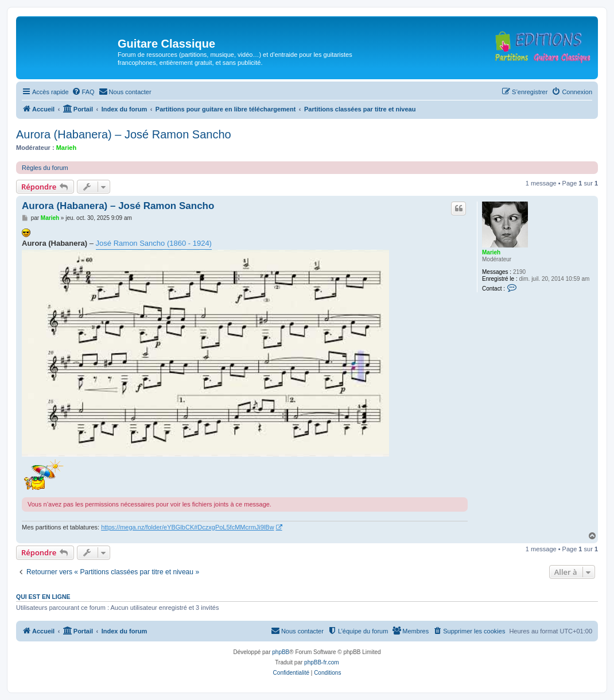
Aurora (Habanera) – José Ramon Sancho (124, 134)
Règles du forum (45, 168)
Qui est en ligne (43, 597)
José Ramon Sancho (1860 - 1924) (154, 243)
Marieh (66, 148)
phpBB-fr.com (322, 662)
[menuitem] (83, 92)
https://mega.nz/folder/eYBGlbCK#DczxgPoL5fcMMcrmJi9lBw (187, 527)
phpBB (281, 652)
